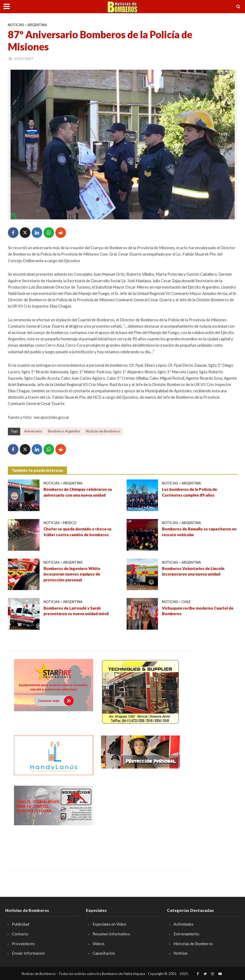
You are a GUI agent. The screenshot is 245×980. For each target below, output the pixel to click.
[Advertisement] (141, 819)
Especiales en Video (109, 924)
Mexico (70, 523)
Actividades (184, 924)
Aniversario (33, 431)
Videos (99, 944)
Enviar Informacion (28, 953)
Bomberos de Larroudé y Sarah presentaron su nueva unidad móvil (76, 611)
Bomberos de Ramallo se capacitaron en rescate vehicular (199, 532)
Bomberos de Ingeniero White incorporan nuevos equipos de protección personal (72, 574)
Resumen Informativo (111, 934)
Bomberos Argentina (64, 431)
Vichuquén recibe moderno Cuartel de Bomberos (198, 611)
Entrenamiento (186, 934)
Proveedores (23, 944)
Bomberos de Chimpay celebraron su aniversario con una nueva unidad (78, 492)
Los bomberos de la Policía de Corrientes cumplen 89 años (189, 492)
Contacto (20, 934)
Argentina (37, 25)
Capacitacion (104, 953)
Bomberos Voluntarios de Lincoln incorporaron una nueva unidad (193, 571)
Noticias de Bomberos (103, 431)
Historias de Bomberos (193, 944)
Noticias (16, 25)
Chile (186, 602)
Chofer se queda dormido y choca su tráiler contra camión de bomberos (77, 532)
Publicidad (21, 924)
